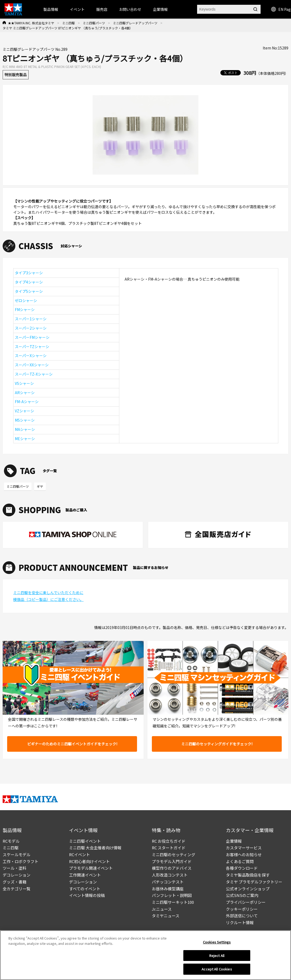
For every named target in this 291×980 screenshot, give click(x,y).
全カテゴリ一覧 (17, 889)
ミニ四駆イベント (85, 841)
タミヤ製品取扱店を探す (248, 875)
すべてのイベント (85, 889)
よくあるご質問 (240, 861)
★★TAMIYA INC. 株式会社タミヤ (31, 23)
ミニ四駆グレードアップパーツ (135, 23)
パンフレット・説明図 (172, 895)
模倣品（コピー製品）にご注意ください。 (48, 599)
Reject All (217, 957)
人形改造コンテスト (170, 875)
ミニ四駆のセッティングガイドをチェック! (217, 744)
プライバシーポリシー (246, 902)
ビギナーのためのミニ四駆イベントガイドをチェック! (72, 744)
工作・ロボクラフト (21, 861)
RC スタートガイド (169, 848)
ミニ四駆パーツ (94, 23)
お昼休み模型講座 (168, 889)
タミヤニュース (166, 916)
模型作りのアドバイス (172, 868)
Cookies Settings (217, 944)
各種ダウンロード (242, 868)
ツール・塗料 (15, 868)
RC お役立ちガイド (169, 841)
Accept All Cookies (217, 971)
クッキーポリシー (242, 909)
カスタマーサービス (244, 848)
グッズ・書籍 (15, 882)
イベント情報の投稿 (87, 895)
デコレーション (17, 875)
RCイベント (79, 854)
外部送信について (242, 916)
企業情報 (234, 841)
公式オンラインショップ (248, 889)
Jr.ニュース (162, 909)
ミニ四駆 (69, 23)
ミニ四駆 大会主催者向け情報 (95, 848)
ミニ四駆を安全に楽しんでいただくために (48, 592)
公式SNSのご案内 (242, 895)
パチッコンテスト (168, 882)
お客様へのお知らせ (244, 854)
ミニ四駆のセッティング (174, 854)
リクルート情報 (240, 922)
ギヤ (40, 486)
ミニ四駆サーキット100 (173, 902)
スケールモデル (17, 854)
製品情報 (51, 9)
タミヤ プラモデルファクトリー (254, 882)
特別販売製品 (16, 75)
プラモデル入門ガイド (172, 861)
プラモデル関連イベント (91, 868)
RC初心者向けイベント (89, 861)
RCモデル (11, 841)
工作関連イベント (85, 875)
